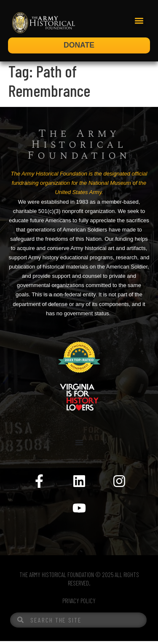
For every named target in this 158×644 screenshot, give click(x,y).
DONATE (79, 45)
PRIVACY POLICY (79, 604)
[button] (139, 20)
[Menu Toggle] (79, 445)
